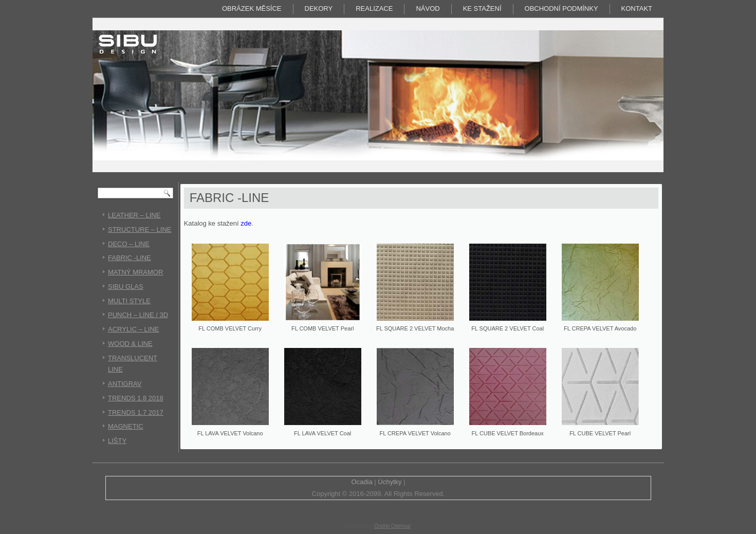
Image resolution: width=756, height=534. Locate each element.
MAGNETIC (126, 426)
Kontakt (637, 8)
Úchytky (390, 482)
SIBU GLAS (126, 287)
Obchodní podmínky (561, 8)
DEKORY (319, 8)
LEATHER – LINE (134, 215)
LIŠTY (117, 441)
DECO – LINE (129, 244)
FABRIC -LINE (130, 258)
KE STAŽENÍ (482, 8)
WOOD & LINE (130, 344)
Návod (428, 8)
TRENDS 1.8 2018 (136, 398)
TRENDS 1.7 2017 (136, 412)
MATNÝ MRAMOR (135, 272)
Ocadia (362, 482)
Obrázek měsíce (252, 8)
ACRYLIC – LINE (133, 329)
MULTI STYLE (129, 301)
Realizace (374, 8)
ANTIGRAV (125, 384)
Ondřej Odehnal (392, 526)
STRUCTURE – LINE (140, 229)
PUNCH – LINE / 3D (138, 315)
